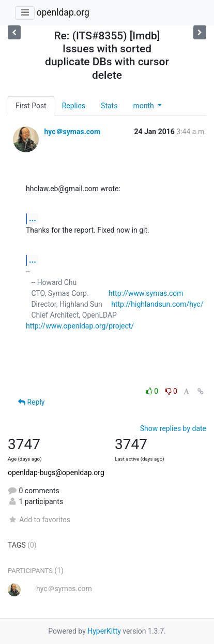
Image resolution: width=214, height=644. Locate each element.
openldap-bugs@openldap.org (56, 473)
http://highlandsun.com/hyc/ (157, 304)
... (33, 218)
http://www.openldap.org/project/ (80, 326)
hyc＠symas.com (72, 132)
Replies (74, 106)
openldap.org (63, 12)
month (144, 106)
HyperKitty (104, 631)
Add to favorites (39, 520)
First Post (31, 106)
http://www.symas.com (146, 293)
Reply (31, 402)
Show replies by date (173, 428)
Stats (109, 106)
